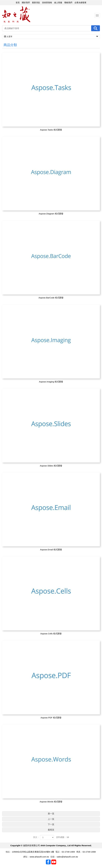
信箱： (54, 857)
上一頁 (51, 819)
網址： (27, 857)
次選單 (51, 37)
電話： (58, 852)
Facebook (48, 862)
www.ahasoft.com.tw (39, 857)
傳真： (79, 852)
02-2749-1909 (68, 852)
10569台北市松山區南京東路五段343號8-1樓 (33, 852)
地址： (9, 852)
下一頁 (51, 824)
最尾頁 (51, 830)
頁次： (36, 837)
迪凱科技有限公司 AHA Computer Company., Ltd (16, 15)
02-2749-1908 (89, 852)
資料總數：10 (62, 837)
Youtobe (54, 862)
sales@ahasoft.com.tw (67, 857)
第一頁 (51, 814)
